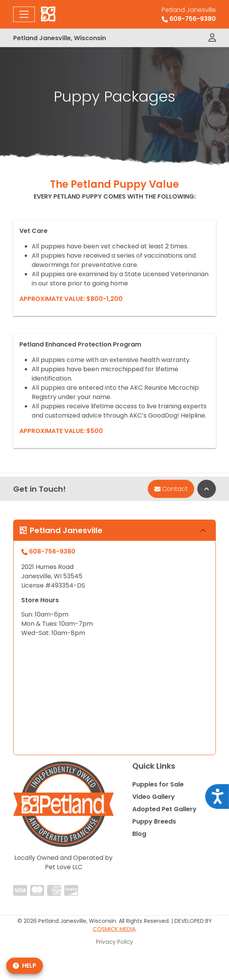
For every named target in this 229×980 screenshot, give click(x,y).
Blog (139, 834)
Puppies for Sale (158, 784)
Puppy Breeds (154, 821)
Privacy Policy (114, 942)
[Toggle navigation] (24, 14)
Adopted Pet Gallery (164, 809)
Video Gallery (154, 797)
